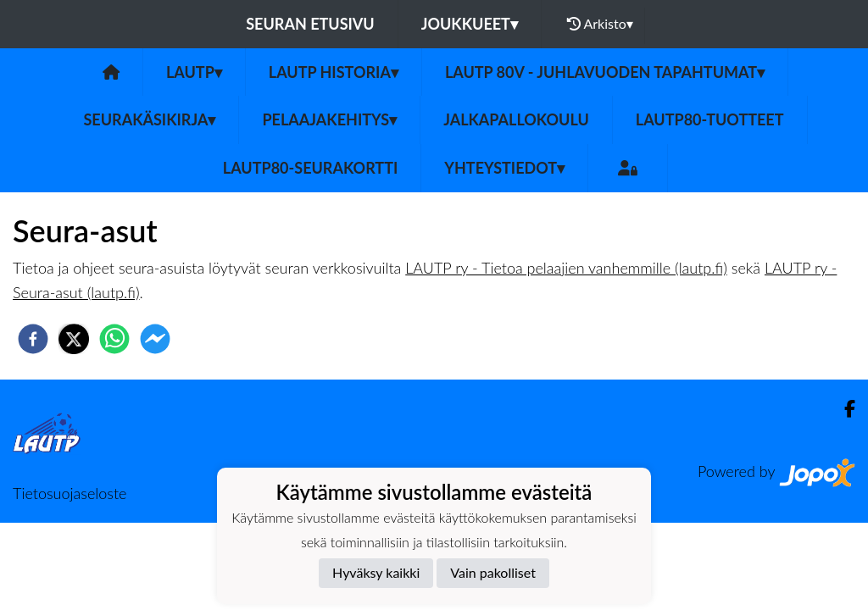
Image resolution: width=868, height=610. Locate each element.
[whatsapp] (114, 339)
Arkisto (600, 24)
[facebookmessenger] (155, 339)
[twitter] (74, 339)
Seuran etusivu (310, 24)
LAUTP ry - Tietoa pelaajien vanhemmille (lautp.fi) (566, 268)
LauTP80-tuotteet (710, 119)
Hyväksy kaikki (376, 572)
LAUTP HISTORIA (334, 72)
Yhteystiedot (504, 168)
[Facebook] (843, 409)
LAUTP (194, 72)
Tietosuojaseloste (70, 493)
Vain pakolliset (493, 572)
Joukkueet (470, 24)
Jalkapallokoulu (516, 119)
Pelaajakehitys (329, 119)
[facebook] (33, 339)
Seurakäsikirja (149, 119)
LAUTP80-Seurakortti (310, 168)
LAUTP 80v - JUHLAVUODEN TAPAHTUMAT (605, 72)
